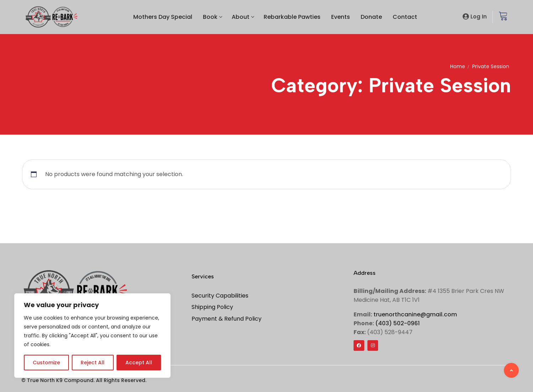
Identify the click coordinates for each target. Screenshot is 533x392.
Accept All (139, 363)
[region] (92, 336)
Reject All (93, 363)
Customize (46, 363)
